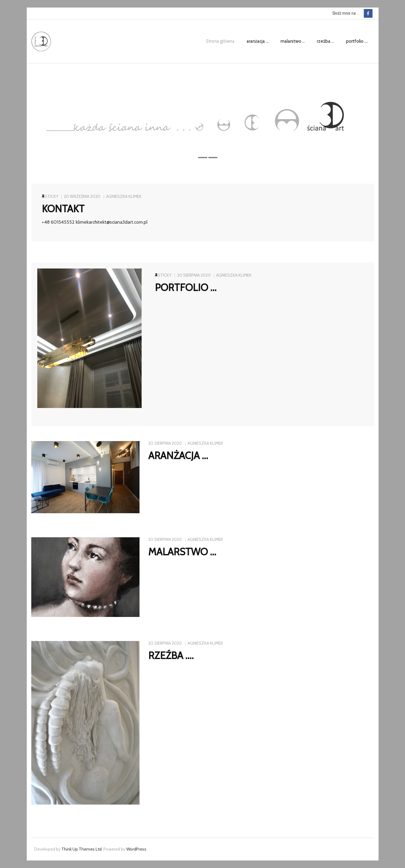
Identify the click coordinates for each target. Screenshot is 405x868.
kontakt (63, 209)
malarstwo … (182, 552)
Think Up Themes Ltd (81, 849)
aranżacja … (178, 455)
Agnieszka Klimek (124, 196)
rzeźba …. (171, 655)
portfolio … (186, 287)
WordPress (136, 849)
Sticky (51, 196)
